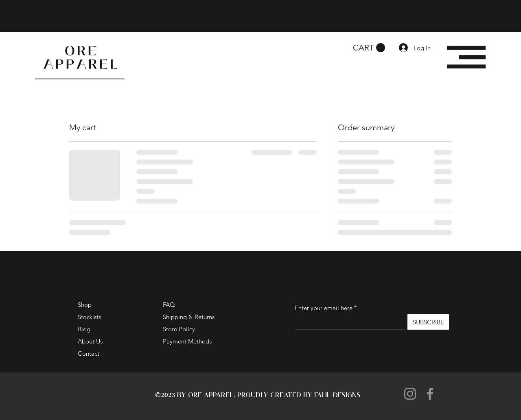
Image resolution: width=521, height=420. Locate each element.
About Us (90, 341)
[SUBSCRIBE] (428, 322)
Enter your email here (324, 308)
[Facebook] (430, 394)
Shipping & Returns (189, 317)
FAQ (169, 305)
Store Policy (179, 329)
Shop (85, 305)
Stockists (89, 317)
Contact (89, 353)
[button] (369, 48)
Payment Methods (188, 341)
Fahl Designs (337, 395)
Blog (84, 329)
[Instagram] (410, 394)
